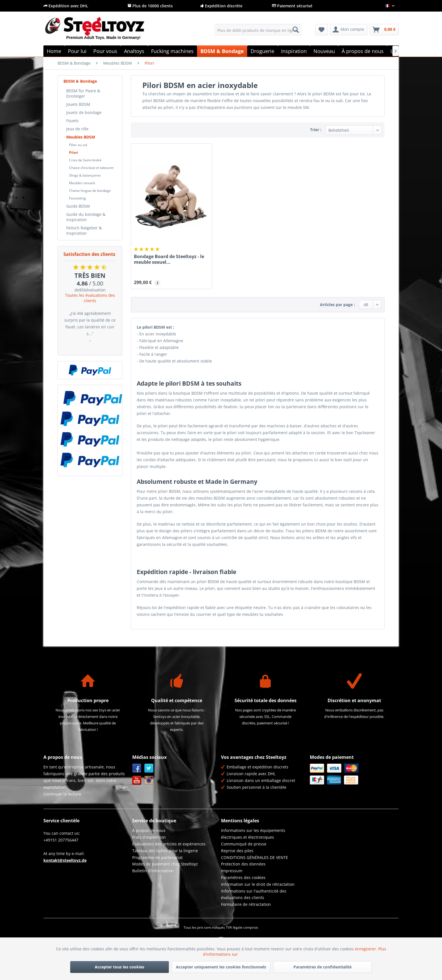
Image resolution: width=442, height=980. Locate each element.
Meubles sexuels (82, 183)
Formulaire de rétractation (246, 904)
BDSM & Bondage (80, 81)
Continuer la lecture (62, 794)
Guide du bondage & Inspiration (86, 217)
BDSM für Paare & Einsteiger (83, 93)
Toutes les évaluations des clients (90, 298)
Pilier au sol (78, 145)
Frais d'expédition (149, 837)
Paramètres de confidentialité (322, 967)
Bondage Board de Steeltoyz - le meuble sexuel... (169, 259)
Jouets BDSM (78, 104)
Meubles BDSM (81, 137)
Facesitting (78, 198)
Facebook (137, 768)
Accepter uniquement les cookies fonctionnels (221, 967)
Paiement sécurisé (292, 6)
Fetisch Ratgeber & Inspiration (84, 230)
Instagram (149, 780)
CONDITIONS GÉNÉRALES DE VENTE (255, 857)
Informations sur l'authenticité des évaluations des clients (254, 894)
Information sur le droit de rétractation (258, 884)
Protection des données (243, 864)
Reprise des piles (237, 851)
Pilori (74, 152)
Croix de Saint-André (85, 160)
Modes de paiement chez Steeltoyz (165, 864)
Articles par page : (337, 305)
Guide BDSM (78, 206)
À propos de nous (149, 830)
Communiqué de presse (244, 844)
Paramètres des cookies (243, 877)
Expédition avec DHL (66, 6)
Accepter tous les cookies (120, 967)
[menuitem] (258, 30)
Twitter (149, 768)
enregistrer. (367, 949)
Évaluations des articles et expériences (169, 844)
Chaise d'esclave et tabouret (91, 168)
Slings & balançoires (85, 175)
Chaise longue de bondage (90, 191)
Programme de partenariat (157, 857)
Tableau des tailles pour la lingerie (165, 851)
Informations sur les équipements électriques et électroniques (253, 834)
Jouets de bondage (84, 112)
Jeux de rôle (77, 129)
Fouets (72, 121)
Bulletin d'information (153, 871)
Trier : (316, 130)
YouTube (137, 780)
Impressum (232, 871)
